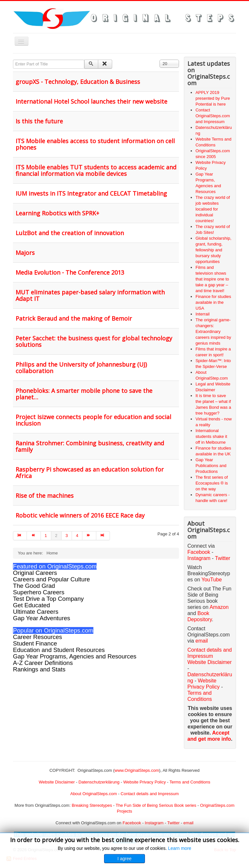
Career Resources (37, 637)
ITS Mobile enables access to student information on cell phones (95, 144)
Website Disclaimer (210, 662)
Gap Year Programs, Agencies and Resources (75, 656)
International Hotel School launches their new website (91, 101)
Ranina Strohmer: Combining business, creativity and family (90, 446)
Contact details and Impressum (150, 794)
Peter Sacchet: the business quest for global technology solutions (94, 341)
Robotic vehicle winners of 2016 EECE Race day (80, 515)
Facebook (199, 552)
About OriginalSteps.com (94, 794)
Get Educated (31, 605)
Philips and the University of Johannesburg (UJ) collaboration (81, 368)
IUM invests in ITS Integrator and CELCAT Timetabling (91, 193)
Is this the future (39, 121)
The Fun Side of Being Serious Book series (156, 805)
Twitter (223, 558)
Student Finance (35, 643)
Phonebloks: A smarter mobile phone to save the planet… (84, 394)
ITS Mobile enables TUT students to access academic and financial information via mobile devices (96, 170)
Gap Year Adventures (41, 618)
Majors (25, 253)
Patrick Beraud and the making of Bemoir (74, 318)
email (202, 641)
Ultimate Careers (36, 612)
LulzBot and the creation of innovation (70, 233)
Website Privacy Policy (144, 782)
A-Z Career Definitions (43, 663)
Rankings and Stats (39, 669)
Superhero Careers (39, 592)
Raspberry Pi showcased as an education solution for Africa (90, 473)
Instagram (199, 558)
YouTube (212, 580)
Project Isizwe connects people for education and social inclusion (93, 420)
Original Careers (35, 573)
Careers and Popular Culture (51, 579)
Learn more (180, 848)
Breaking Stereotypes (92, 805)
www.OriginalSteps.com (137, 770)
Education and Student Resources (59, 650)
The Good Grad (34, 586)
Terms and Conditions (190, 782)
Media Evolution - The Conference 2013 (70, 272)
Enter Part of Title (13, 60)
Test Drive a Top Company (48, 599)
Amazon (219, 607)
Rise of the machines (45, 496)
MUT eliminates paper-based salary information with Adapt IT (90, 295)
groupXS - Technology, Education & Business (78, 82)
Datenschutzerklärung (99, 782)
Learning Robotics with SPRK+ (57, 213)
